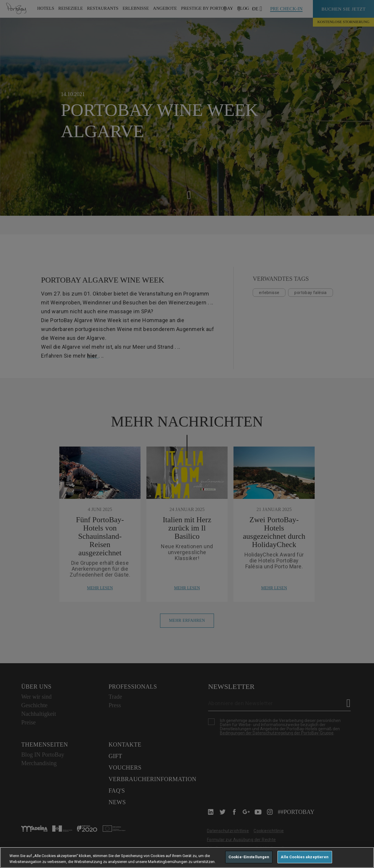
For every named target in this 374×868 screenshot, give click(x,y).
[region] (187, 858)
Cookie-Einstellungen (249, 857)
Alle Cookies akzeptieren (305, 857)
